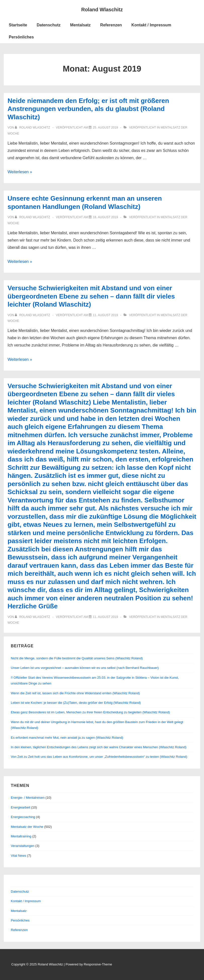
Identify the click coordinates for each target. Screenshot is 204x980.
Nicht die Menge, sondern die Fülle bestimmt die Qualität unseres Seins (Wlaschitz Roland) (77, 658)
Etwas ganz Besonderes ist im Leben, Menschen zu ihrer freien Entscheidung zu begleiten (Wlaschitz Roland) (90, 712)
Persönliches (21, 37)
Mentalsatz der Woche (27, 827)
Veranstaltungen (23, 846)
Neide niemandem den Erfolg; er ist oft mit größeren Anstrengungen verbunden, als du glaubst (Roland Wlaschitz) (88, 109)
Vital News (18, 856)
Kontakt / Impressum (151, 25)
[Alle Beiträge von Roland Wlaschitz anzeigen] (33, 128)
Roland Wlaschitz (102, 10)
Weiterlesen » (20, 172)
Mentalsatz (80, 25)
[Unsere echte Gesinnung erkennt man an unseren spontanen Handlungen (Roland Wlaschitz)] (105, 217)
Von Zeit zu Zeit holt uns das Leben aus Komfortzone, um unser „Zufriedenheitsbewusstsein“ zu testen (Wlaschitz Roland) (99, 757)
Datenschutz (49, 25)
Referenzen (111, 25)
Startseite (18, 25)
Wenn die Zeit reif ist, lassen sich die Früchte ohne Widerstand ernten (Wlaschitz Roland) (75, 693)
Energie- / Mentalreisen (28, 798)
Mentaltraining (21, 836)
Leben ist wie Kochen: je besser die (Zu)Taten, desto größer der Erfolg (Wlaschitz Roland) (76, 703)
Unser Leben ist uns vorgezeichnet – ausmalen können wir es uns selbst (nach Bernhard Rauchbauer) (85, 668)
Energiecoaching (23, 817)
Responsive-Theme (98, 964)
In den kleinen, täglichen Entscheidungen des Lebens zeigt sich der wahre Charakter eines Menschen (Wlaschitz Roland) (99, 747)
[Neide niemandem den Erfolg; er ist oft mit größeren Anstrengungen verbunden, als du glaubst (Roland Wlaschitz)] (105, 128)
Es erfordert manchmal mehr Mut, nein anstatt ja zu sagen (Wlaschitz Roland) (67, 738)
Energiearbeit (20, 807)
